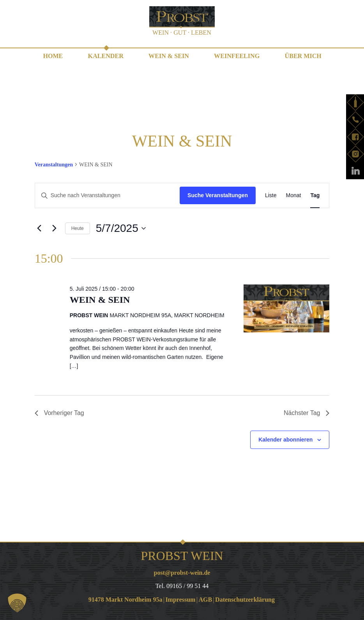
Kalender (106, 56)
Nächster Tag (306, 413)
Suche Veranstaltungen (218, 195)
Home (54, 56)
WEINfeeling (237, 56)
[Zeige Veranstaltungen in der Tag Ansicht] (315, 195)
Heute (78, 228)
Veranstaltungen (54, 164)
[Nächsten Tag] (55, 228)
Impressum (180, 600)
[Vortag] (39, 228)
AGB (205, 600)
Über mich (302, 56)
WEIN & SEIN (169, 56)
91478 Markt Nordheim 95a (125, 600)
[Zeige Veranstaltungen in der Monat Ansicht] (294, 195)
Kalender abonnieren (285, 440)
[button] (17, 603)
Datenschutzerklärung (245, 600)
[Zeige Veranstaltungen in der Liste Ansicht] (271, 195)
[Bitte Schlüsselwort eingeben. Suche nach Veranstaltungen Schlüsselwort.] (107, 195)
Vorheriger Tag (60, 413)
